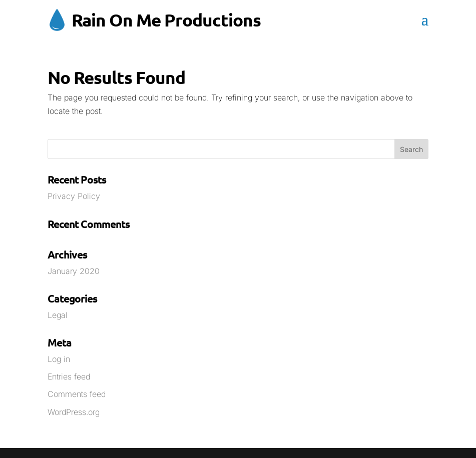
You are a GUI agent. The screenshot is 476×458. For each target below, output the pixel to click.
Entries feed (69, 376)
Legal (58, 315)
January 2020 (74, 271)
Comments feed (77, 394)
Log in (59, 359)
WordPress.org (74, 412)
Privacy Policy (74, 196)
